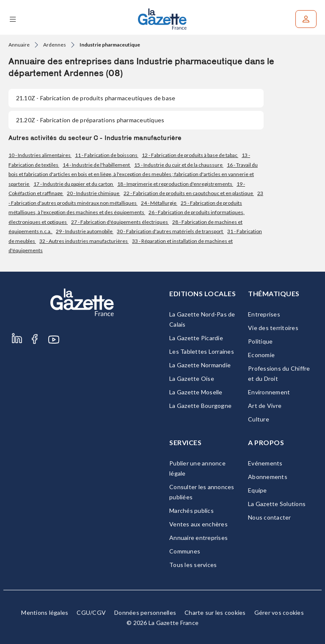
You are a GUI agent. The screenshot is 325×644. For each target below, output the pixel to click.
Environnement (269, 392)
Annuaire (19, 45)
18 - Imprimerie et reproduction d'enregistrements (175, 184)
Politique (260, 341)
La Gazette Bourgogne (200, 406)
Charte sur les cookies (215, 612)
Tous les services (193, 565)
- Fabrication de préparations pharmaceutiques (90, 120)
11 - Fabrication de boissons (107, 155)
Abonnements (268, 477)
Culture (259, 419)
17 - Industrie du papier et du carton (74, 184)
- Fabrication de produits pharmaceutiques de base (96, 98)
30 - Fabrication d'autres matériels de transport (170, 231)
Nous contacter (270, 517)
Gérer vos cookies (279, 612)
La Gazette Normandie (200, 365)
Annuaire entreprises (198, 538)
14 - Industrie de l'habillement (97, 165)
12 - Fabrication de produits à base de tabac (190, 155)
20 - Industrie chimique (94, 193)
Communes (185, 551)
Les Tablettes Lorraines (202, 351)
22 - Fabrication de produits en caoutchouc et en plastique (189, 193)
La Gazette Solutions (277, 504)
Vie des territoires (273, 328)
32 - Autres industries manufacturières (84, 241)
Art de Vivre (265, 406)
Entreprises (264, 314)
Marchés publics (191, 511)
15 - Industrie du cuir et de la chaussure (179, 165)
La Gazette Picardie (196, 338)
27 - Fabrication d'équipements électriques (120, 222)
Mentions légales (45, 612)
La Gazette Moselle (196, 392)
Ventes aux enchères (198, 524)
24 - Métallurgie (159, 203)
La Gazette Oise (192, 378)
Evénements (265, 463)
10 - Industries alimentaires (40, 155)
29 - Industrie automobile (85, 231)
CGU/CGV (91, 612)
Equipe (258, 490)
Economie (261, 355)
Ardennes (55, 45)
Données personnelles (145, 612)
